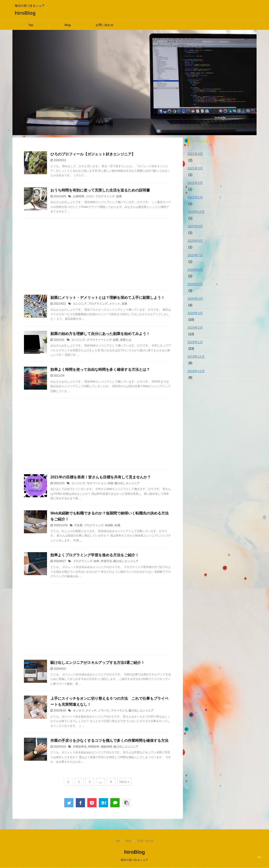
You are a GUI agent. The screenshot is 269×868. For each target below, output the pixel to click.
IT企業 (78, 525)
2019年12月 (196, 357)
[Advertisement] (98, 255)
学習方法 (106, 561)
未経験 (109, 525)
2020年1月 (195, 342)
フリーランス (119, 711)
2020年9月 (195, 226)
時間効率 (94, 747)
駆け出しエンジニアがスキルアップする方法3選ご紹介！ (98, 663)
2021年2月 (195, 183)
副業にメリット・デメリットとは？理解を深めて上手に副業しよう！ (108, 298)
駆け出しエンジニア (127, 483)
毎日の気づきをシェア (134, 860)
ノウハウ (104, 711)
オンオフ (79, 711)
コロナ (90, 196)
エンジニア (80, 304)
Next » (124, 782)
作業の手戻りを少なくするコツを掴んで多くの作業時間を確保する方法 (109, 741)
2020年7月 (195, 255)
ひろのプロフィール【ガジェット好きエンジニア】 (93, 154)
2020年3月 (195, 313)
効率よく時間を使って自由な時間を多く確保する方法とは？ (100, 370)
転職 (117, 525)
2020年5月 (195, 284)
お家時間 (79, 196)
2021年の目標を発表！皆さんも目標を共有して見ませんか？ (101, 477)
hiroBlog (25, 13)
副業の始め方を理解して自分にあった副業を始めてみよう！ (100, 334)
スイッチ (91, 711)
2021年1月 (195, 197)
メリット (115, 304)
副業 (119, 196)
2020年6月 (195, 270)
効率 (96, 561)
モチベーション (96, 483)
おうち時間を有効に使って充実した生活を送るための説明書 (100, 190)
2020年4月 (195, 299)
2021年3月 (195, 168)
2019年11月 (196, 371)
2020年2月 (195, 328)
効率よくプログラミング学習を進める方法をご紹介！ (95, 555)
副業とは (126, 340)
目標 (110, 483)
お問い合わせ (105, 25)
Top (31, 25)
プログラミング (105, 196)
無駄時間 (106, 747)
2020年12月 (196, 212)
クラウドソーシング (99, 340)
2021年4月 (195, 154)
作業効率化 (80, 747)
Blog (67, 25)
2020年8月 (195, 241)
